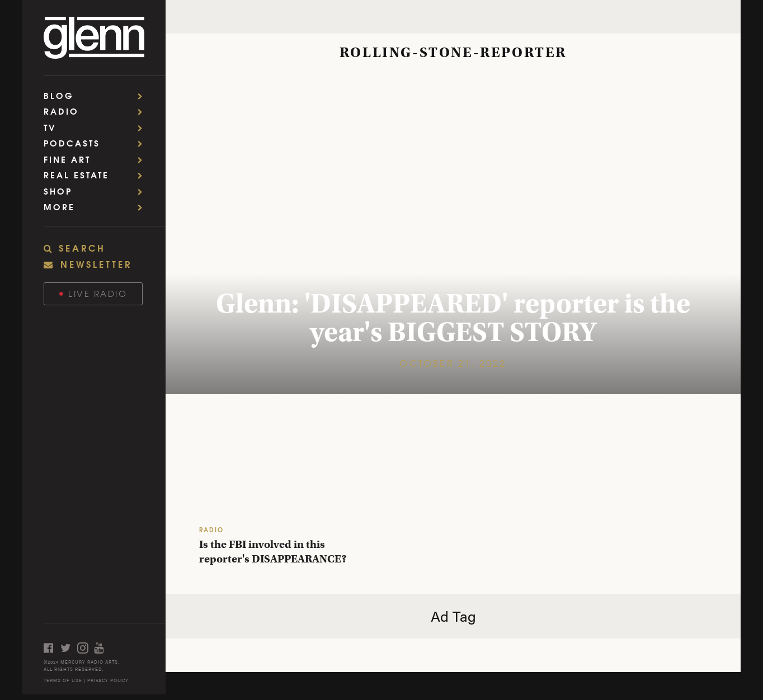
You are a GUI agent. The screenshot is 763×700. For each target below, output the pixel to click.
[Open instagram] (86, 648)
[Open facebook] (52, 648)
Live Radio (93, 293)
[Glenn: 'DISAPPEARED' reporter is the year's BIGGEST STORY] (453, 233)
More (97, 207)
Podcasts (97, 143)
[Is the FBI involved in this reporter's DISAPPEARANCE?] (280, 473)
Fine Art (97, 159)
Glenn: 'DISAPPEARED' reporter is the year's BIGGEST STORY (453, 318)
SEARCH (75, 248)
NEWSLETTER (88, 264)
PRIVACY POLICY (108, 680)
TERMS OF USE (63, 680)
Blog (97, 95)
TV (97, 127)
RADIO (211, 529)
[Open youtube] (102, 648)
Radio (97, 111)
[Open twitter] (69, 648)
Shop (97, 191)
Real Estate (97, 175)
